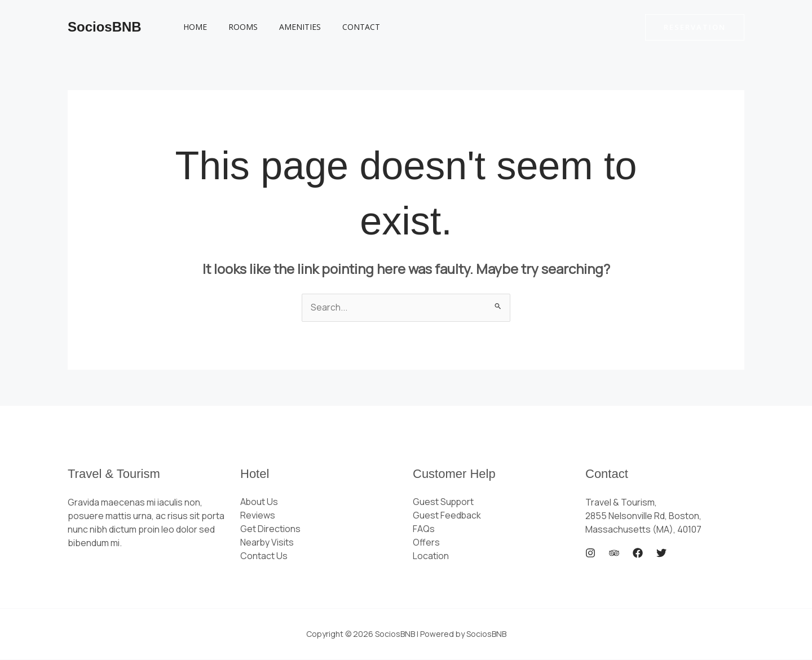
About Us (259, 503)
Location (431, 557)
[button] (695, 27)
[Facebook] (638, 553)
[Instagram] (590, 553)
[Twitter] (661, 553)
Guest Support (444, 503)
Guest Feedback (447, 516)
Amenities (286, 27)
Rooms (235, 27)
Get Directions (270, 530)
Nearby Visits (267, 543)
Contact (341, 27)
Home (192, 27)
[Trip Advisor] (614, 553)
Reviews (258, 516)
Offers (426, 543)
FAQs (424, 530)
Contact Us (264, 557)
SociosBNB (105, 27)
